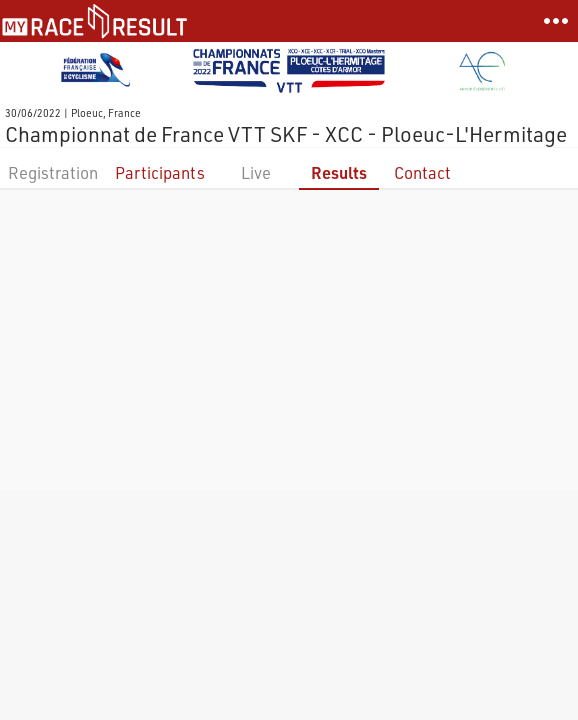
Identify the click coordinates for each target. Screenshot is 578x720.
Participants (160, 172)
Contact (422, 172)
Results (339, 172)
